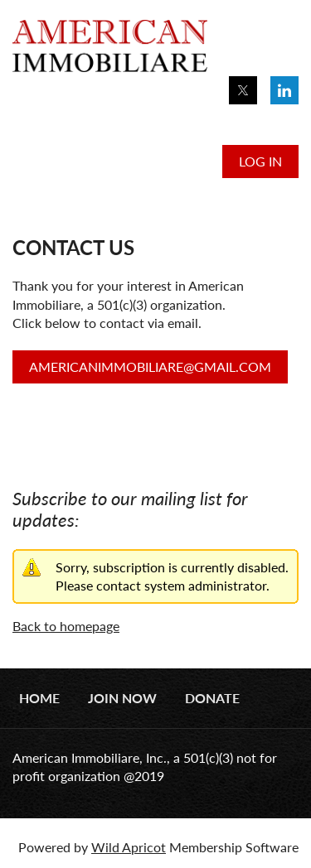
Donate (212, 698)
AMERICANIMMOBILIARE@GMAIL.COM (150, 366)
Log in (260, 161)
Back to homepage (66, 626)
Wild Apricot (129, 847)
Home (39, 698)
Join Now (122, 698)
